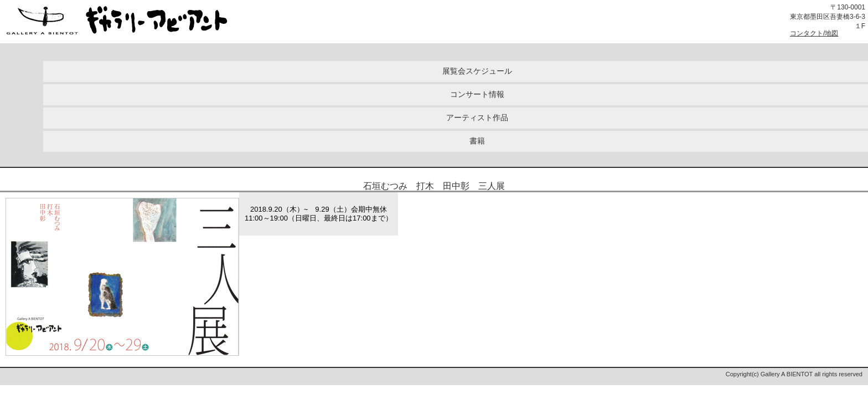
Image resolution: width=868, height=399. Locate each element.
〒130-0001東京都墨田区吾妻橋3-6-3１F (828, 17)
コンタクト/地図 (814, 33)
